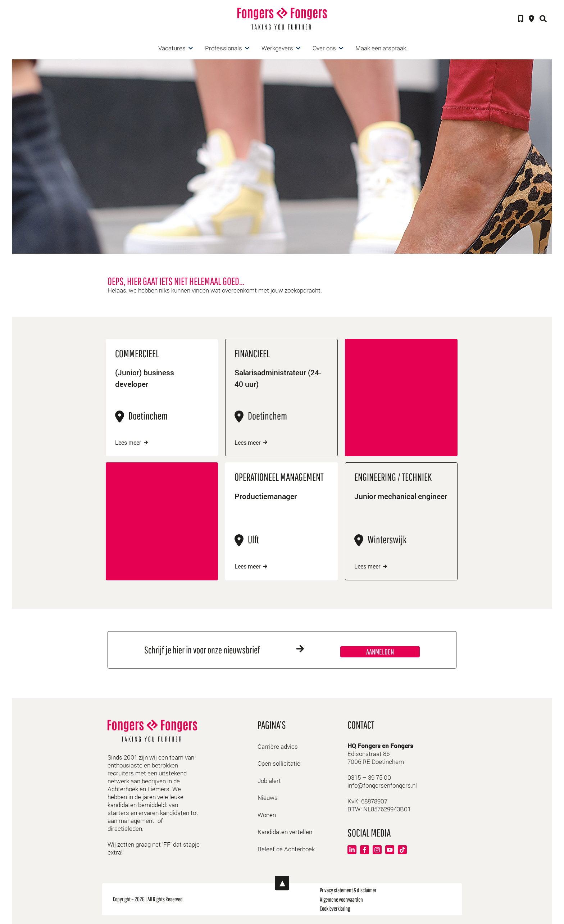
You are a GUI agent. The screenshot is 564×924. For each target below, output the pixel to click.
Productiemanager (267, 496)
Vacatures (172, 48)
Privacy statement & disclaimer (348, 890)
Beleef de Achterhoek (286, 849)
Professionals (224, 48)
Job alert (269, 780)
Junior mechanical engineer (387, 503)
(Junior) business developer (145, 379)
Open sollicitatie (279, 763)
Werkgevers (277, 48)
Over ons (324, 48)
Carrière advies (278, 746)
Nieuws (268, 797)
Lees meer (133, 443)
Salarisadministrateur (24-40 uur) (281, 379)
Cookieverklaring (335, 908)
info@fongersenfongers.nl (382, 785)
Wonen (267, 814)
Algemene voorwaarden (341, 899)
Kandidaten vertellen (285, 831)
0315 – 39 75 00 (369, 777)
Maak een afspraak (381, 48)
